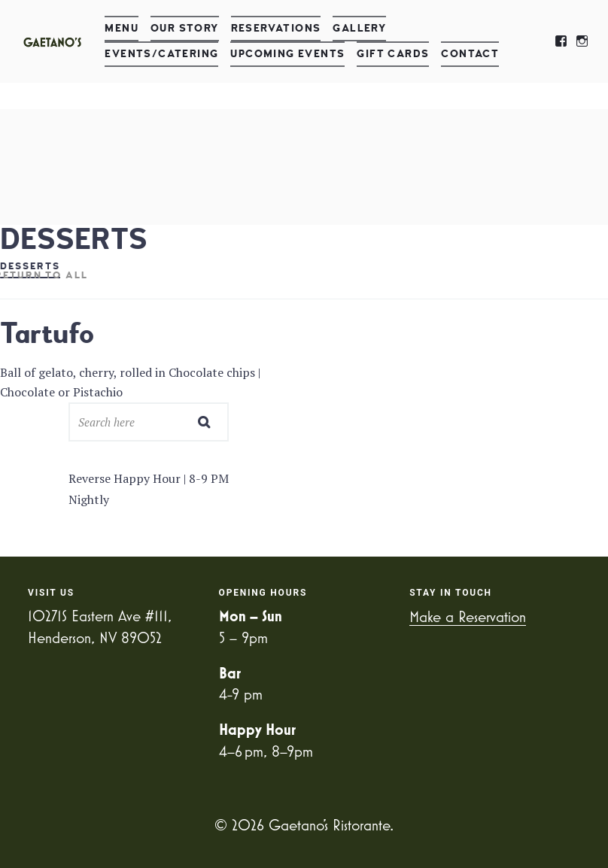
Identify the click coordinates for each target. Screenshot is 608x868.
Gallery (359, 28)
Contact (470, 54)
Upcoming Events (287, 54)
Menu (122, 28)
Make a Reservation (468, 616)
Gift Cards (393, 54)
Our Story (185, 28)
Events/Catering (161, 54)
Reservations (276, 28)
